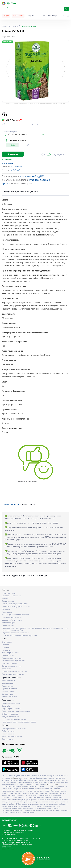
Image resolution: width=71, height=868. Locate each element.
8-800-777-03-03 (10, 820)
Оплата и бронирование (12, 596)
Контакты (6, 650)
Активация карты (9, 683)
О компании (7, 642)
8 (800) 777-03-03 (52, 785)
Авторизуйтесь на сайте (11, 505)
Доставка (6, 599)
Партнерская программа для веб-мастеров (19, 722)
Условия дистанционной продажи (15, 615)
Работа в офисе (8, 734)
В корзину (13, 154)
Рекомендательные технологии (14, 672)
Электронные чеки (9, 697)
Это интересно (8, 601)
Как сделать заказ (9, 593)
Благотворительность (11, 653)
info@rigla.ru (11, 849)
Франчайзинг (7, 706)
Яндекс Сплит (33, 16)
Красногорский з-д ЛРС (32, 177)
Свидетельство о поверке (12, 666)
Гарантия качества (9, 664)
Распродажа (18, 16)
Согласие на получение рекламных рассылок (20, 636)
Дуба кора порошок (39, 180)
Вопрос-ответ (7, 694)
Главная (5, 26)
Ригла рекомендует (51, 16)
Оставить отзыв (8, 655)
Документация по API (11, 717)
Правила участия (9, 686)
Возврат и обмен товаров (12, 620)
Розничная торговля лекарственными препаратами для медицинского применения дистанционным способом (35, 629)
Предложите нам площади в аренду (16, 711)
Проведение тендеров (11, 703)
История (5, 645)
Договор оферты (9, 623)
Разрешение (7, 612)
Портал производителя (11, 709)
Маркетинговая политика (12, 617)
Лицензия (6, 609)
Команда (6, 647)
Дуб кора (6, 184)
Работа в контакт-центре (12, 737)
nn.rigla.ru (14, 778)
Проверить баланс (9, 689)
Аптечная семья (8, 681)
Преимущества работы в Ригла (14, 729)
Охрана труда (7, 739)
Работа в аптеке (8, 731)
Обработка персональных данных (15, 633)
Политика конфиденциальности (15, 604)
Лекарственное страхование (13, 661)
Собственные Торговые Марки (14, 719)
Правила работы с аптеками (13, 674)
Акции (6, 16)
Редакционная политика (12, 658)
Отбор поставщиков (10, 714)
